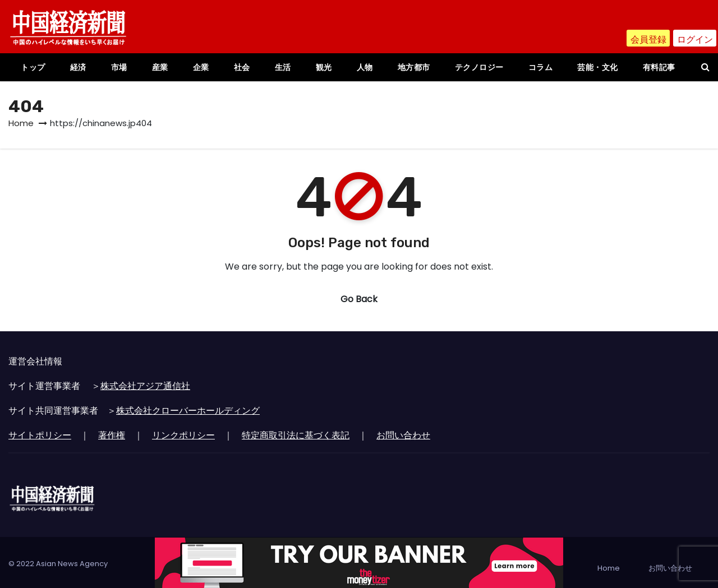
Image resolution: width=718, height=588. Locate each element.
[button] (705, 67)
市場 (119, 67)
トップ (33, 67)
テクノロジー (479, 67)
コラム (541, 67)
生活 (283, 67)
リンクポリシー (183, 435)
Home (21, 123)
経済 (78, 67)
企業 (201, 67)
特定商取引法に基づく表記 (296, 435)
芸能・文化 (598, 67)
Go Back (359, 299)
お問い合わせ (403, 435)
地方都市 (414, 67)
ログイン (695, 40)
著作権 (112, 435)
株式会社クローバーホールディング (188, 411)
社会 (242, 67)
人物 (365, 67)
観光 (324, 67)
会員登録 (648, 40)
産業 (160, 67)
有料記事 (659, 67)
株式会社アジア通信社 (145, 386)
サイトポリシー (40, 435)
